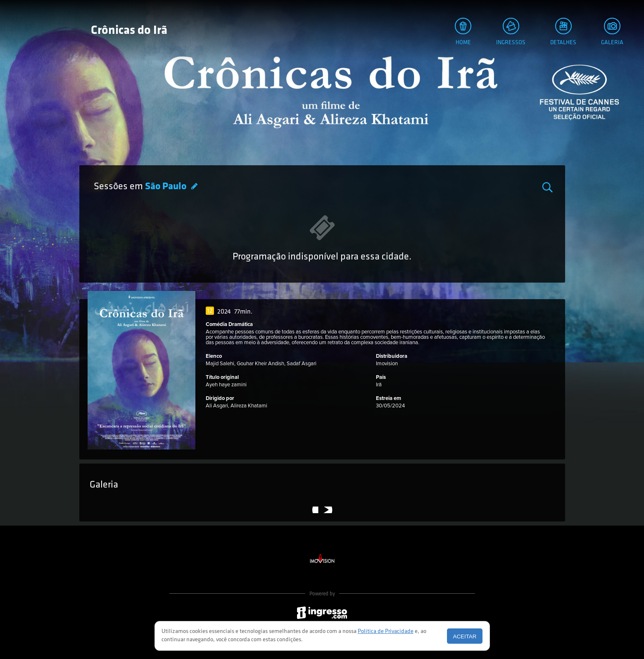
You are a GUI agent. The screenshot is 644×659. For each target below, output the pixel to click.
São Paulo (167, 187)
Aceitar (465, 636)
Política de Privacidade (386, 632)
